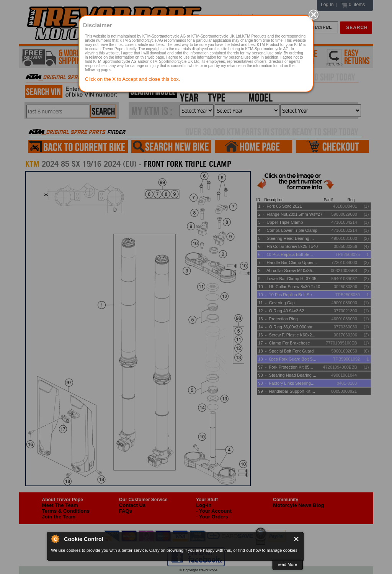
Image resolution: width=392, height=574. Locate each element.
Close (296, 539)
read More (287, 564)
